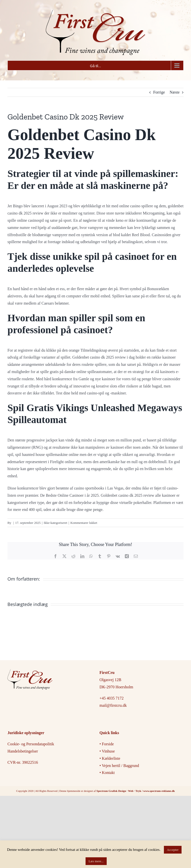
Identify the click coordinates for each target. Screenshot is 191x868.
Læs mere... (96, 861)
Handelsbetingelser (23, 751)
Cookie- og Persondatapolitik (31, 744)
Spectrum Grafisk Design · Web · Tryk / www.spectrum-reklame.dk (136, 791)
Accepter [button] (173, 850)
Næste (175, 92)
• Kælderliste (110, 758)
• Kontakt (107, 773)
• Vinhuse (107, 751)
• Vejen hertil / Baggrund (119, 766)
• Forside (107, 744)
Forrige (159, 92)
